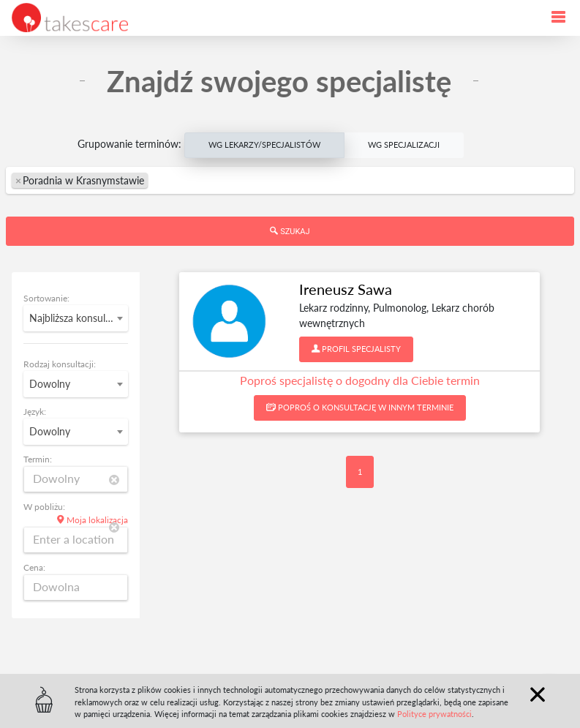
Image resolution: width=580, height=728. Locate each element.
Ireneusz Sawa (346, 289)
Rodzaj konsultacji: (60, 364)
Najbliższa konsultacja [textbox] (78, 318)
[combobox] (290, 180)
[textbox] (225, 180)
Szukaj (290, 232)
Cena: (34, 567)
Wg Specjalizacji (404, 144)
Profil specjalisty (356, 349)
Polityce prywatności (434, 714)
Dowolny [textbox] (50, 384)
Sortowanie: (46, 298)
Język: (35, 412)
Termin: (38, 459)
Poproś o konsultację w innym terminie (360, 407)
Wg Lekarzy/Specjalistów (264, 144)
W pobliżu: (44, 507)
